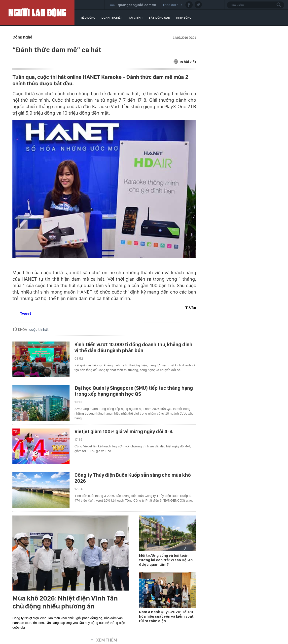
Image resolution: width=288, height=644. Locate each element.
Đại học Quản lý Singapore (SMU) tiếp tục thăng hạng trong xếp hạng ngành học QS (134, 391)
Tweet (26, 314)
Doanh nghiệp (112, 18)
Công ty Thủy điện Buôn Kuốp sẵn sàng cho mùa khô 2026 (133, 478)
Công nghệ (22, 37)
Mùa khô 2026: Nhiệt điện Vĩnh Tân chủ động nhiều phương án (65, 602)
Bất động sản (159, 18)
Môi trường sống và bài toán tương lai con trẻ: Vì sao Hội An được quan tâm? (166, 560)
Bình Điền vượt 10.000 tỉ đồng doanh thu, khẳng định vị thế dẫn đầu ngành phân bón (133, 347)
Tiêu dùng (88, 18)
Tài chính (136, 18)
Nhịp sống (184, 18)
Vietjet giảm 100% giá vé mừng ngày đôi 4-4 (124, 431)
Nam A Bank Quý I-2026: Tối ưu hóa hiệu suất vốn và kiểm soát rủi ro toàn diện (166, 616)
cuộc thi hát (39, 330)
